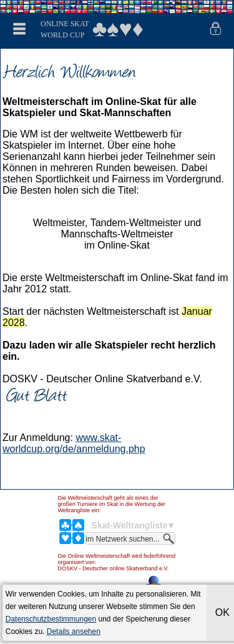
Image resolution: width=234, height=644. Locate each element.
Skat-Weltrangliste (130, 525)
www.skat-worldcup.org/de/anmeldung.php (74, 443)
